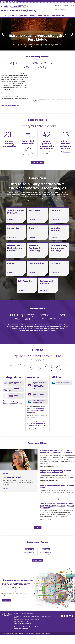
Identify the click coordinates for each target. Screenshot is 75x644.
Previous (3, 34)
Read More (5, 488)
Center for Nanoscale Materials (46, 331)
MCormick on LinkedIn (67, 616)
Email (27, 621)
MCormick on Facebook (64, 616)
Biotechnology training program (38, 421)
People (33, 16)
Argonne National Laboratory (51, 329)
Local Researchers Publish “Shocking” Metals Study (57, 486)
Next (72, 34)
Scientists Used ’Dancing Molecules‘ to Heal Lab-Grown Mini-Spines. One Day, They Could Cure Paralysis (57, 506)
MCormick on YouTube (70, 616)
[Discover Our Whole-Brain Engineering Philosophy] (56, 589)
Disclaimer (48, 633)
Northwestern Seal (8, 617)
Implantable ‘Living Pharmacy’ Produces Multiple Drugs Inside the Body (56, 472)
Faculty (37, 627)
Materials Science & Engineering (19, 11)
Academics (14, 16)
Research (24, 16)
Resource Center (58, 16)
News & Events (44, 16)
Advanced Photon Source (27, 331)
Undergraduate (18, 627)
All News (38, 527)
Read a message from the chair (10, 102)
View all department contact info (22, 624)
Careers (72, 5)
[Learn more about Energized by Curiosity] (19, 460)
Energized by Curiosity (12, 477)
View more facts (37, 162)
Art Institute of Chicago (59, 327)
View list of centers (66, 152)
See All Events (38, 560)
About (5, 16)
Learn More (6, 600)
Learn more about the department (10, 106)
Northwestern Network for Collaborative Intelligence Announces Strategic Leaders (56, 451)
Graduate (25, 627)
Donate (57, 5)
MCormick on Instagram (73, 616)
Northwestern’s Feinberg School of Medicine (22, 327)
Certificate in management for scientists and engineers (37, 425)
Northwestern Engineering (67, 1)
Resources (65, 5)
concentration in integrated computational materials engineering (37, 410)
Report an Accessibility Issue (21, 629)
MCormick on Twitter (62, 616)
